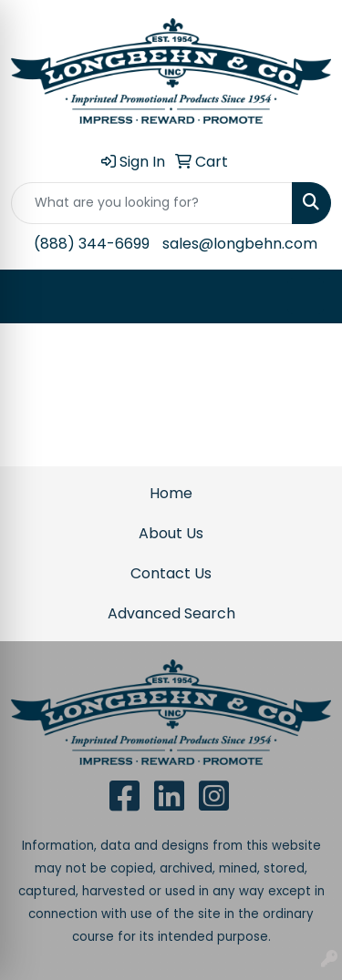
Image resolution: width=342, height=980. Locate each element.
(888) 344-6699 (92, 244)
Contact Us (171, 573)
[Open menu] (306, 296)
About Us (171, 533)
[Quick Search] (152, 203)
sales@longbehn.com (240, 244)
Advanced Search (171, 613)
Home (171, 493)
